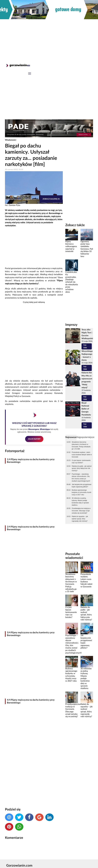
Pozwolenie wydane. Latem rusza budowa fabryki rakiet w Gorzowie (82, 455)
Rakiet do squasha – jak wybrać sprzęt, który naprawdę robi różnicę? (80, 519)
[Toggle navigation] (30, 74)
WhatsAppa (45, 429)
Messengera (34, 429)
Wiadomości (11, 140)
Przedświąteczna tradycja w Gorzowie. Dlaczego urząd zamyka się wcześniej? (81, 511)
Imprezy (71, 325)
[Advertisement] (49, 38)
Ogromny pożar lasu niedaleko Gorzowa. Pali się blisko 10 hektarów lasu (87, 249)
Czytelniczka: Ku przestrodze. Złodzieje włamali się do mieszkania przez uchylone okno (72, 282)
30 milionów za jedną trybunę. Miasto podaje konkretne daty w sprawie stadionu (80, 502)
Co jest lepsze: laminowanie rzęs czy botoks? (81, 462)
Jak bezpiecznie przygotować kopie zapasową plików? (82, 486)
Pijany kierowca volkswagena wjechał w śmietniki (71, 246)
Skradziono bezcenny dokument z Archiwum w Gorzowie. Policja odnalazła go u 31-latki (81, 446)
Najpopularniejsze (85, 437)
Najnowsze (71, 437)
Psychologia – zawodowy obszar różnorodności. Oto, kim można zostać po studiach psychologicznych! (81, 478)
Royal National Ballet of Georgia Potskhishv (86, 409)
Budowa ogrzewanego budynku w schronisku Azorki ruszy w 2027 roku (81, 492)
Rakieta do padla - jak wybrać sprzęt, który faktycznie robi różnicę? (82, 468)
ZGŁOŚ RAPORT (34, 439)
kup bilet (85, 346)
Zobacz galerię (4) (51, 199)
